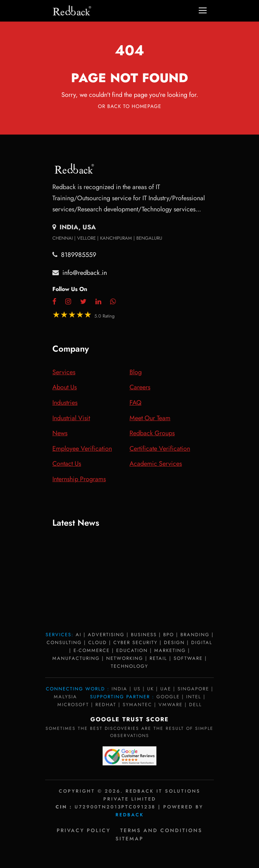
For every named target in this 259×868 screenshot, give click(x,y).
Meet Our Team (150, 418)
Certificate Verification (160, 449)
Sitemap (129, 839)
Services (64, 372)
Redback (130, 815)
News (60, 433)
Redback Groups (152, 433)
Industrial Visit (71, 418)
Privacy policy (84, 830)
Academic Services (156, 464)
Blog (136, 372)
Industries (65, 403)
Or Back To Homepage (130, 106)
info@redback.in (85, 273)
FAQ (135, 403)
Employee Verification (82, 449)
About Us (65, 387)
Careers (140, 387)
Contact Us (67, 464)
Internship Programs (79, 479)
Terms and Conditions (161, 830)
